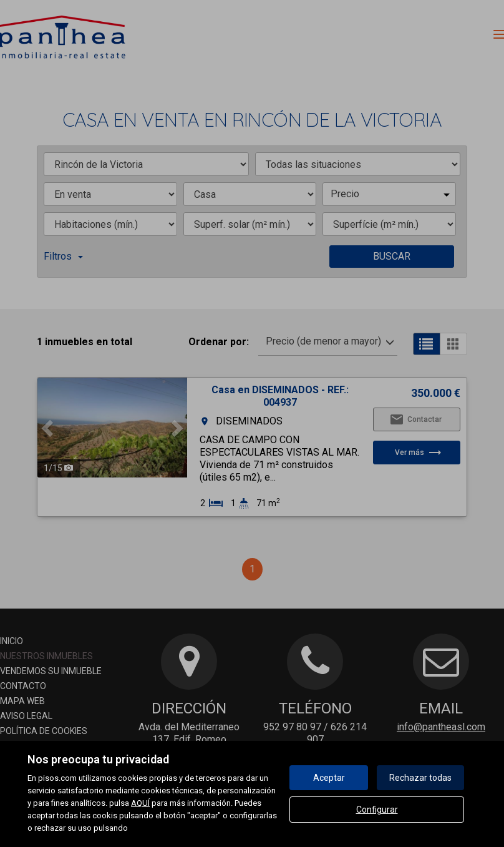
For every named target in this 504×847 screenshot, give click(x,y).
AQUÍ (140, 803)
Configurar (377, 810)
